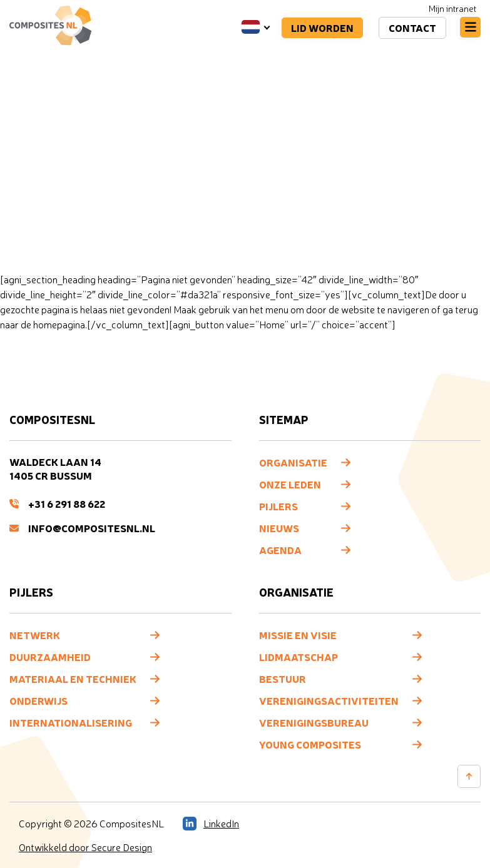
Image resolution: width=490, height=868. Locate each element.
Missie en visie (298, 635)
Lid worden (322, 28)
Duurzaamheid (50, 657)
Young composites (310, 744)
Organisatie (293, 462)
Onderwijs (38, 700)
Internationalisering (71, 722)
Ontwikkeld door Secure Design (85, 847)
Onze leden (290, 484)
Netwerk (35, 635)
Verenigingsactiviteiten (329, 700)
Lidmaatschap (299, 657)
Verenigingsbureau (314, 722)
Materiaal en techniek (73, 679)
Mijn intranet (452, 8)
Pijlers (278, 506)
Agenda (280, 550)
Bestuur (283, 679)
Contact (412, 28)
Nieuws (279, 528)
